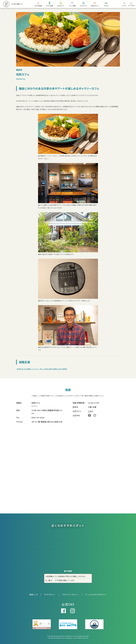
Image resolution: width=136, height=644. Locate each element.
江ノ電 (49, 580)
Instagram (95, 415)
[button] (116, 40)
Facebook (89, 415)
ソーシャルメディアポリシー (96, 594)
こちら (90, 411)
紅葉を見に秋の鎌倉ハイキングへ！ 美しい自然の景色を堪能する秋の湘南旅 (42, 369)
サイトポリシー (50, 594)
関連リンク (34, 594)
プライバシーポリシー (70, 594)
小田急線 (50, 576)
